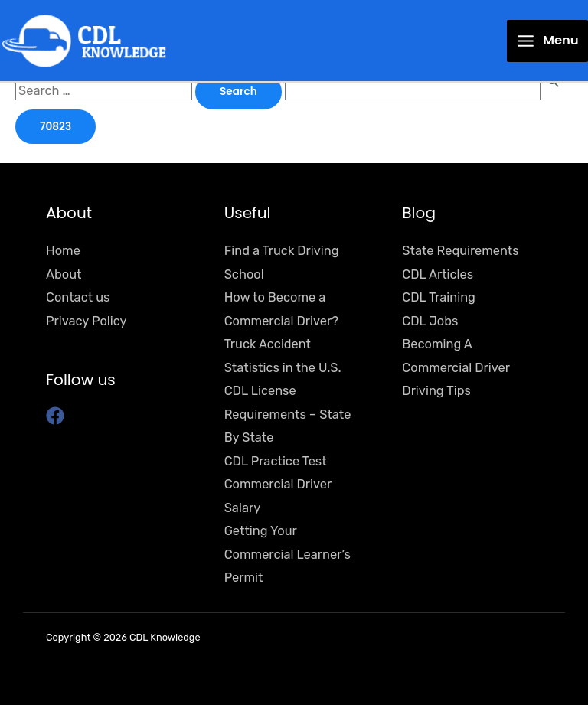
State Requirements (460, 251)
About (64, 274)
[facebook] (58, 416)
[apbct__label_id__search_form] (413, 91)
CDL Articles (438, 274)
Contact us (78, 297)
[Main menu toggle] (547, 41)
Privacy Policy (87, 321)
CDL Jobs (430, 321)
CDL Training (439, 297)
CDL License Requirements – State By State (288, 414)
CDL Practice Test (276, 461)
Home (63, 251)
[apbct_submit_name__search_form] (56, 127)
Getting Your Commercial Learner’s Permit (287, 554)
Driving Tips (436, 391)
